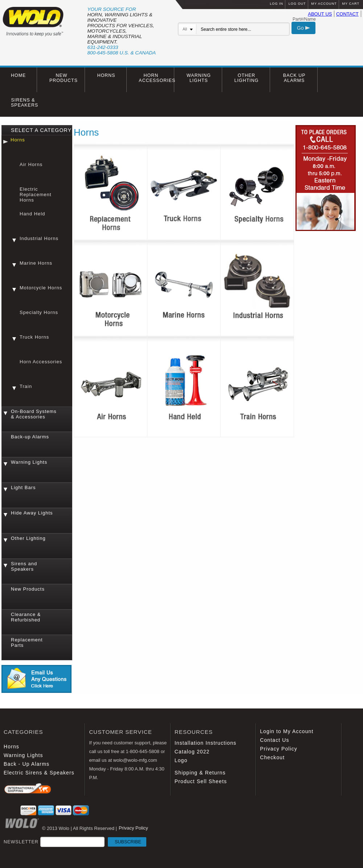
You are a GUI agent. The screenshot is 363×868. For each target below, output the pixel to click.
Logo (181, 760)
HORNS (106, 75)
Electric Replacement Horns (36, 195)
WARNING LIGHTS (199, 78)
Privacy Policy (279, 749)
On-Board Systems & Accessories (34, 414)
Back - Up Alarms (26, 764)
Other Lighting (28, 538)
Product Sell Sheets (201, 781)
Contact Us (274, 740)
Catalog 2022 (192, 752)
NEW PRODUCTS (64, 78)
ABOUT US (320, 14)
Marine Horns (36, 263)
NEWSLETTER (75, 842)
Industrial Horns (39, 238)
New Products (28, 589)
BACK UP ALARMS (294, 78)
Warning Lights (29, 462)
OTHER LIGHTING (247, 78)
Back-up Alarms (30, 437)
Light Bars (23, 487)
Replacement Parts (27, 642)
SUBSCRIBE (128, 842)
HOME (18, 75)
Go (303, 28)
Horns (18, 140)
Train (26, 386)
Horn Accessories (41, 362)
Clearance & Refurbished (26, 617)
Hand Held (32, 214)
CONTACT (347, 14)
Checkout (272, 757)
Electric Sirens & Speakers (39, 773)
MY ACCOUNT (324, 4)
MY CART (351, 4)
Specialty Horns (39, 312)
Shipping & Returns (200, 773)
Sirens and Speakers (24, 566)
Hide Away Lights (32, 513)
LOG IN (276, 4)
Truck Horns (34, 337)
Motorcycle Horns (41, 288)
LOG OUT (297, 4)
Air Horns (31, 164)
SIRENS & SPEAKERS (25, 103)
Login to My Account (287, 731)
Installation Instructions (205, 743)
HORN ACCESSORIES (156, 78)
